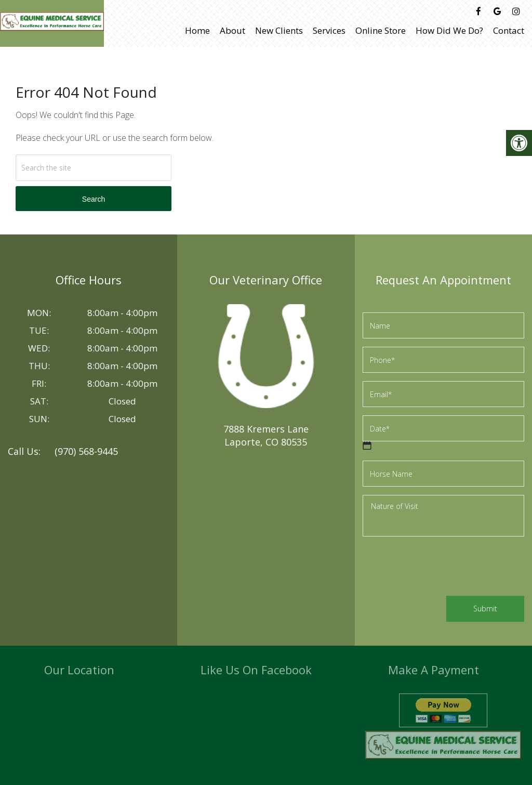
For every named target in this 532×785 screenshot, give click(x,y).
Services (329, 30)
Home (197, 30)
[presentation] (442, 568)
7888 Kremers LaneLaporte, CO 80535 (266, 435)
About (232, 30)
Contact (509, 30)
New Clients (279, 30)
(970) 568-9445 (86, 451)
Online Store (381, 30)
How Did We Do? (449, 30)
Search (94, 199)
